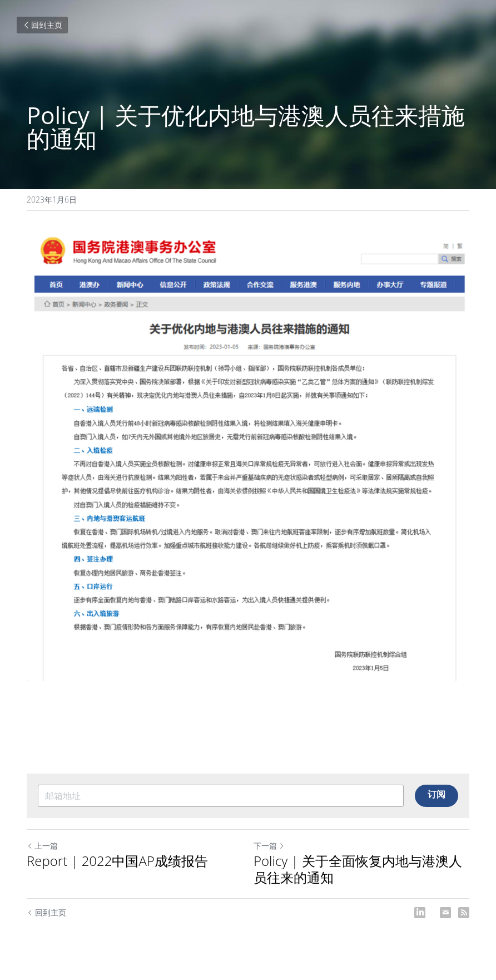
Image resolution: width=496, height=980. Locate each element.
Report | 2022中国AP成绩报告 (117, 861)
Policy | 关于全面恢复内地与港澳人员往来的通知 (358, 869)
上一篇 (42, 846)
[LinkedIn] (420, 913)
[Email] (445, 913)
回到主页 (42, 25)
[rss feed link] (464, 913)
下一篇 (269, 846)
